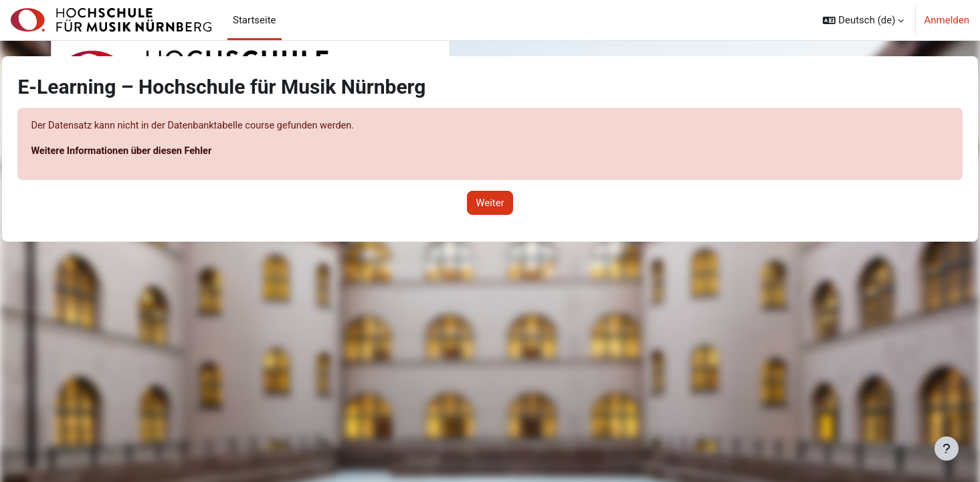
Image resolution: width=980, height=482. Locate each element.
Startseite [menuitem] (255, 20)
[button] (863, 20)
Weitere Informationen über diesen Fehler (154, 152)
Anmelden (947, 20)
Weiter (490, 204)
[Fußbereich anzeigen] (947, 449)
